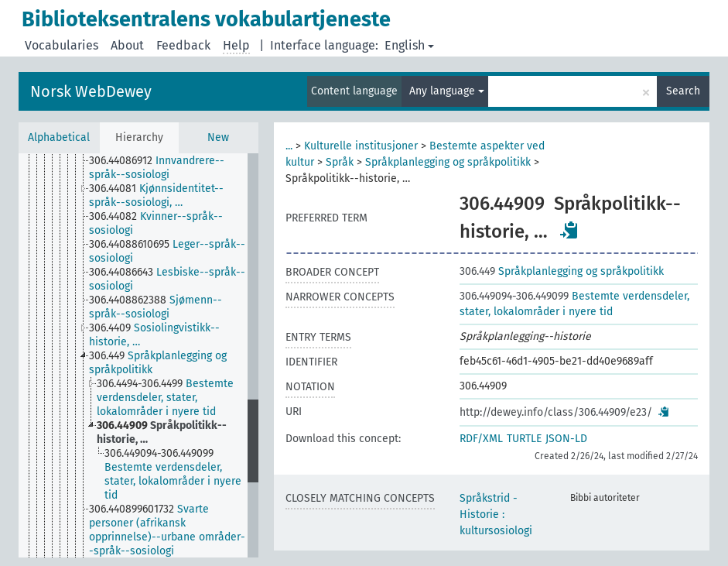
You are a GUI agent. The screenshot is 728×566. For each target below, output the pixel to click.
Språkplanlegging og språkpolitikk (448, 162)
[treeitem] (174, 168)
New (218, 137)
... (289, 146)
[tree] (138, 355)
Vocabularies (62, 45)
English (409, 45)
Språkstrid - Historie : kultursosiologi (496, 515)
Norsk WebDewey (91, 91)
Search (683, 91)
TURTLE (524, 439)
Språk (340, 162)
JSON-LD (566, 439)
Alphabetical (59, 137)
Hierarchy (139, 137)
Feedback (183, 45)
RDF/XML (481, 439)
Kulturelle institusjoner (361, 146)
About (127, 45)
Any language (447, 91)
